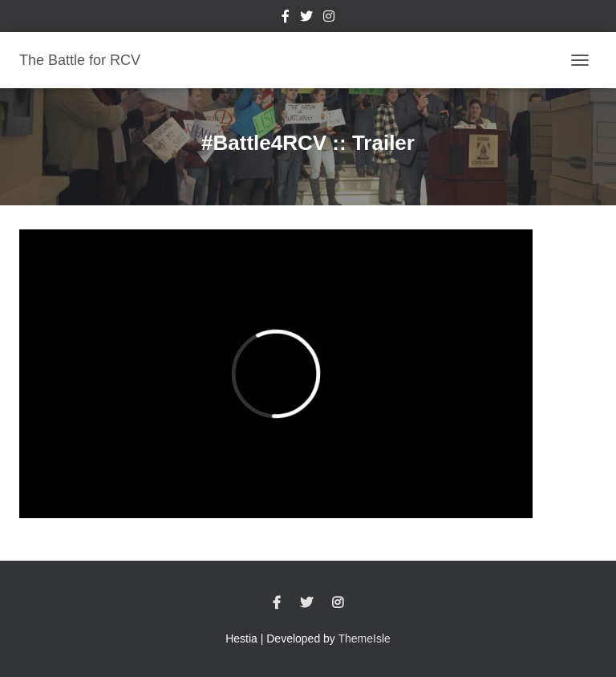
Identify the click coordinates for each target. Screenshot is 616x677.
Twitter (306, 18)
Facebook (286, 18)
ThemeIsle (365, 638)
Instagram (329, 18)
